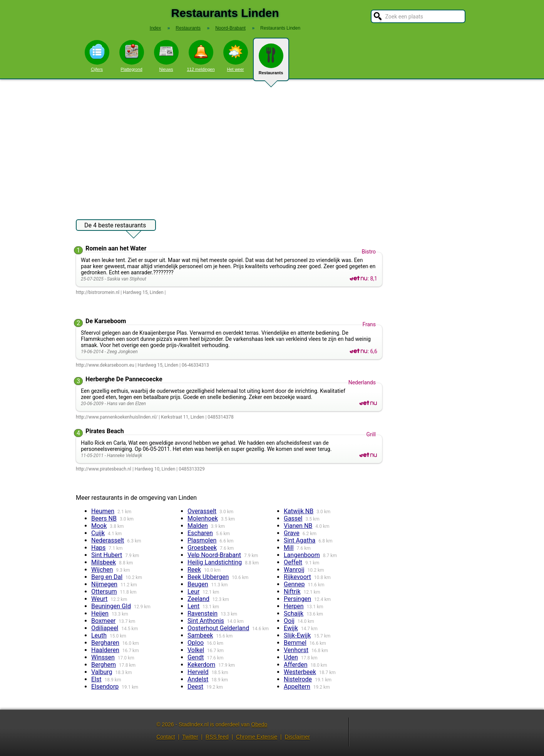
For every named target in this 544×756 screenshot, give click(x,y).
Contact (166, 737)
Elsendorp (105, 687)
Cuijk (98, 533)
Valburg (102, 672)
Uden (291, 657)
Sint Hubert (107, 555)
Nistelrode (298, 679)
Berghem (104, 665)
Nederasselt (108, 540)
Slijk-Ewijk (297, 635)
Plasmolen (202, 540)
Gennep (294, 584)
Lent (193, 606)
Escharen (200, 533)
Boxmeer (103, 621)
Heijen (100, 613)
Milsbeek (104, 562)
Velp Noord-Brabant (214, 555)
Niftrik (292, 592)
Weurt (99, 599)
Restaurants (271, 62)
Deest (195, 687)
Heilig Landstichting (215, 562)
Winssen (103, 657)
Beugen (198, 584)
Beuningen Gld (111, 606)
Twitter (190, 737)
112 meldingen (201, 56)
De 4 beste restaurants (115, 226)
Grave (292, 533)
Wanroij (294, 570)
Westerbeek (300, 672)
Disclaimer (297, 737)
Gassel (293, 518)
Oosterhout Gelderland (218, 628)
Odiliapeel (105, 628)
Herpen (294, 606)
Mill (289, 548)
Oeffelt (293, 562)
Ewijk (291, 628)
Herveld (198, 672)
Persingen (297, 599)
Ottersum (104, 592)
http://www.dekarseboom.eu (105, 365)
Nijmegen (104, 584)
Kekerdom (201, 665)
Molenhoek (203, 518)
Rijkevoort (297, 577)
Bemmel (295, 643)
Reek (194, 570)
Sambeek (200, 635)
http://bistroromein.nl (98, 292)
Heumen (103, 511)
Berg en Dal (107, 577)
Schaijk (294, 613)
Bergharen (105, 643)
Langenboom (302, 555)
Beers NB (104, 518)
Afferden (295, 665)
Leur (193, 592)
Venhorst (296, 650)
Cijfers (97, 56)
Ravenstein (203, 613)
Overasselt (202, 511)
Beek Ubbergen (208, 577)
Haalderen (105, 650)
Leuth (99, 635)
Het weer (236, 56)
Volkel (196, 650)
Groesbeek (202, 548)
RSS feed (217, 737)
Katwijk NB (299, 511)
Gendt (196, 657)
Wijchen (102, 570)
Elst (96, 679)
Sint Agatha (300, 540)
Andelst (198, 679)
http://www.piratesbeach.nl (104, 469)
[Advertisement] (272, 145)
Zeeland (198, 599)
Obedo (259, 724)
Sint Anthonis (206, 621)
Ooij (289, 621)
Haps (98, 548)
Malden (198, 526)
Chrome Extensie (257, 737)
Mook (99, 526)
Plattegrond (132, 56)
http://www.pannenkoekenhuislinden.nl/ (117, 417)
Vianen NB (298, 526)
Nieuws (166, 56)
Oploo (196, 643)
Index (155, 28)
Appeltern (297, 687)
